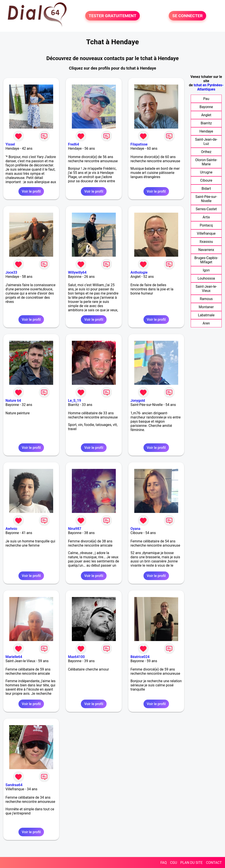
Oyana (135, 529)
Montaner (206, 307)
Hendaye (206, 131)
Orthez (206, 152)
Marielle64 (14, 657)
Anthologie (139, 272)
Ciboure (206, 180)
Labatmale (206, 315)
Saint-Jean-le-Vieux (206, 289)
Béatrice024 (140, 657)
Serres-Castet (206, 209)
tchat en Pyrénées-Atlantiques (209, 87)
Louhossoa (206, 278)
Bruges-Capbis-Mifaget (206, 260)
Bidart (206, 189)
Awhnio (11, 529)
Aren (206, 323)
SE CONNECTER (187, 16)
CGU (174, 863)
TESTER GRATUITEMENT (113, 16)
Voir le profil (31, 191)
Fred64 (73, 144)
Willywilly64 (77, 272)
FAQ (164, 863)
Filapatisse (139, 144)
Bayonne (206, 107)
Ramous (206, 299)
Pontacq (206, 225)
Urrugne (206, 172)
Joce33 (11, 272)
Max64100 (76, 657)
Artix (206, 217)
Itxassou (206, 242)
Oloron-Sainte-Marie (206, 162)
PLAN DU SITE (192, 863)
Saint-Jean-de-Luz (206, 142)
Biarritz (206, 123)
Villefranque (206, 233)
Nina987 (74, 529)
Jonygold (138, 401)
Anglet (206, 115)
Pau (206, 99)
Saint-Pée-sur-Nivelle (206, 199)
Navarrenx (206, 250)
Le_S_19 (74, 401)
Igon (206, 270)
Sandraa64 (14, 785)
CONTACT (214, 863)
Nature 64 (13, 401)
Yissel (10, 144)
